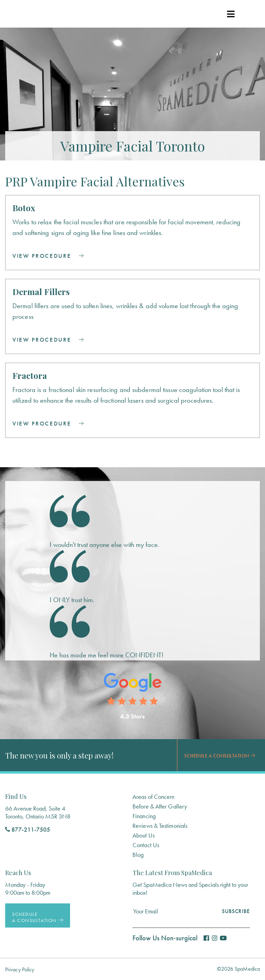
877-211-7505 (28, 829)
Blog (138, 855)
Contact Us (146, 845)
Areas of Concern (154, 797)
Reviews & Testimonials (160, 826)
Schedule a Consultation (220, 756)
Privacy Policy (20, 969)
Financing (144, 816)
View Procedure (48, 256)
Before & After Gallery (160, 806)
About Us (144, 835)
